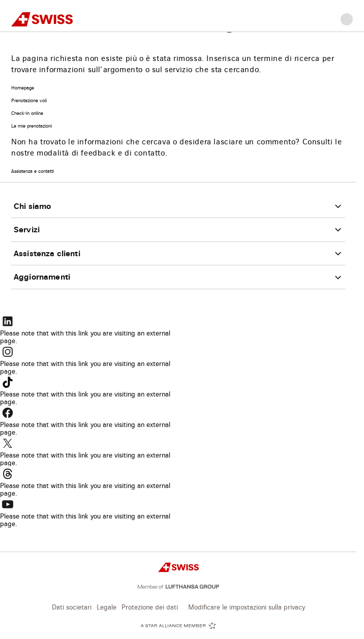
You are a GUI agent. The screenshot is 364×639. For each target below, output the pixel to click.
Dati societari (72, 608)
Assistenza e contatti (33, 172)
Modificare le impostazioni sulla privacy (247, 608)
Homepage (23, 88)
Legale (107, 608)
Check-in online (27, 114)
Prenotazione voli (29, 101)
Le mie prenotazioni (32, 126)
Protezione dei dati (150, 608)
